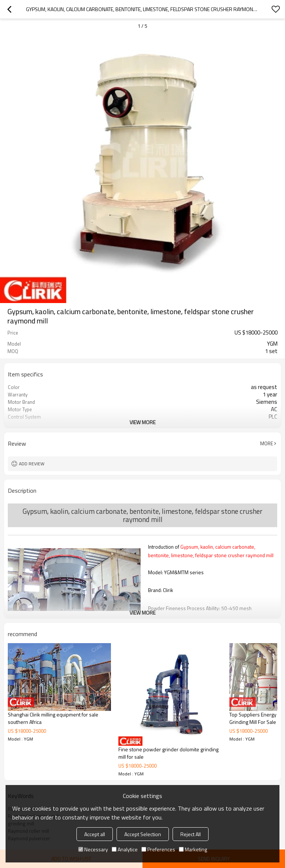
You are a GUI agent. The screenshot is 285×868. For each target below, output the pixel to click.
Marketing (193, 849)
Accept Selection (143, 834)
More (267, 443)
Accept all (95, 834)
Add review (32, 464)
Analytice (125, 849)
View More (142, 422)
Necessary (93, 849)
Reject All (191, 834)
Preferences (158, 849)
